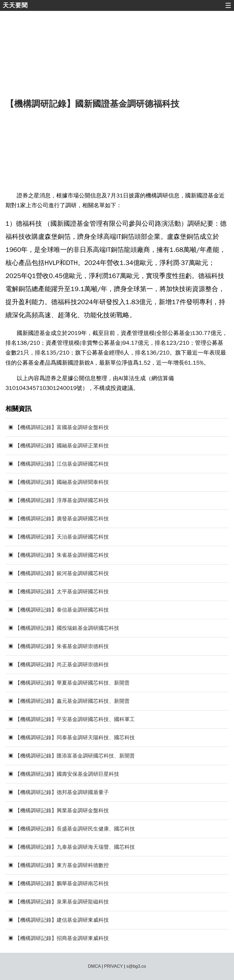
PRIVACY (113, 966)
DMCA (94, 966)
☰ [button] (228, 5)
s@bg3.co (136, 966)
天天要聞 (15, 5)
